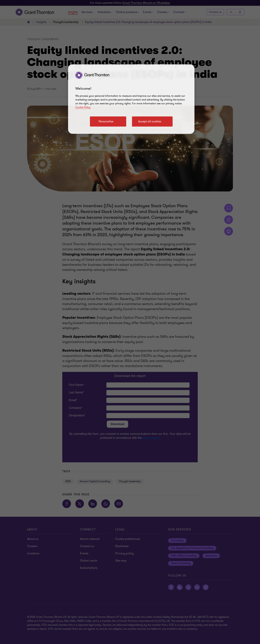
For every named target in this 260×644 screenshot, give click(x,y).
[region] (131, 99)
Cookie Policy (83, 107)
